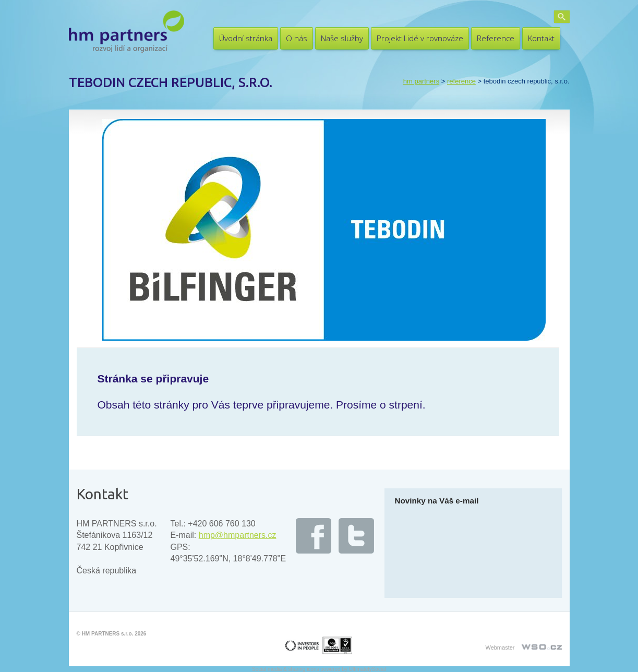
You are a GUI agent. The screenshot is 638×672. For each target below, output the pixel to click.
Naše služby (342, 38)
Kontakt (541, 38)
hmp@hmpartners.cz (238, 535)
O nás (297, 38)
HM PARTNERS (421, 81)
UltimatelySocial (368, 669)
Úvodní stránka (246, 38)
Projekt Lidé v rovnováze (420, 38)
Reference (496, 38)
